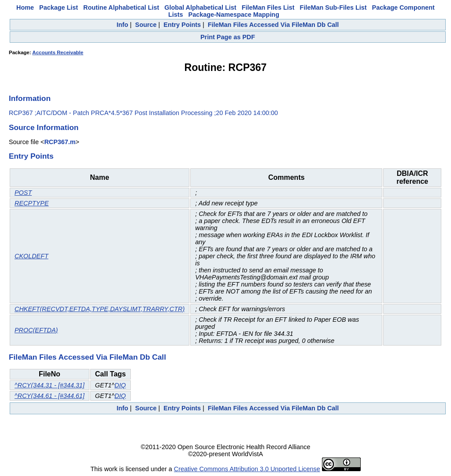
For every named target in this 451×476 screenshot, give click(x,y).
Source (146, 25)
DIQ (120, 385)
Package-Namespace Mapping (234, 15)
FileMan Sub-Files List (333, 7)
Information (30, 98)
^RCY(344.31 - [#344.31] (50, 385)
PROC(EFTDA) (36, 330)
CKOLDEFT (31, 256)
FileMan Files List (268, 7)
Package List (59, 7)
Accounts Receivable (58, 52)
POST (23, 193)
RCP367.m (60, 142)
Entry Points (182, 25)
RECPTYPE (32, 203)
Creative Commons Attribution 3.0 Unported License (247, 469)
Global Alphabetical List (200, 7)
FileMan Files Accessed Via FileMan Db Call (274, 25)
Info (122, 25)
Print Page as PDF (228, 37)
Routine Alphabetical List (121, 7)
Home (25, 7)
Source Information (44, 127)
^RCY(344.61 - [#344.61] (50, 396)
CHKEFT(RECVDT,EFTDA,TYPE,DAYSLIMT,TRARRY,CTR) (100, 309)
